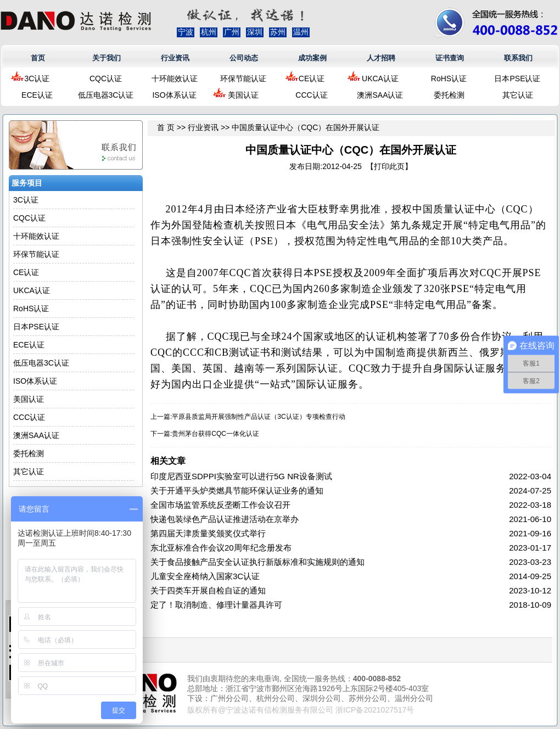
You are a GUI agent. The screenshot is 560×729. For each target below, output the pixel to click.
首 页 (166, 127)
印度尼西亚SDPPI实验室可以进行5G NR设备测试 (241, 476)
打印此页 (389, 166)
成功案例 (312, 58)
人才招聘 (381, 58)
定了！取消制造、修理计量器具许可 (216, 605)
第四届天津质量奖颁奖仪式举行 (208, 533)
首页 (38, 58)
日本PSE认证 (517, 78)
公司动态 (244, 58)
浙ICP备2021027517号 (375, 710)
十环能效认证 (175, 78)
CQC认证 (106, 78)
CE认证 (312, 78)
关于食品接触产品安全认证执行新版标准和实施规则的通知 (257, 562)
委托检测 (449, 95)
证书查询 (450, 58)
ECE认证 (37, 95)
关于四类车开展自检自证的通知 (208, 590)
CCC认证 (311, 95)
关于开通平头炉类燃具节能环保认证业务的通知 (237, 490)
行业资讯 (175, 58)
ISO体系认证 (174, 95)
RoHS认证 (449, 78)
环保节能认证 (243, 78)
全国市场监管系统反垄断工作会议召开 (220, 505)
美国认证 (243, 95)
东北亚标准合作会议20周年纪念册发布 (221, 548)
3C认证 (37, 78)
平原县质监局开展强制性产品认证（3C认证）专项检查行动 (258, 417)
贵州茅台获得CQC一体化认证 (215, 434)
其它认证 (518, 95)
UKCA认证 (380, 78)
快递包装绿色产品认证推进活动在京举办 (225, 519)
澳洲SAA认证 (380, 95)
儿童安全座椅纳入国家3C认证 (205, 576)
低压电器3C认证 (106, 95)
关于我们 (107, 58)
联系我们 (518, 58)
